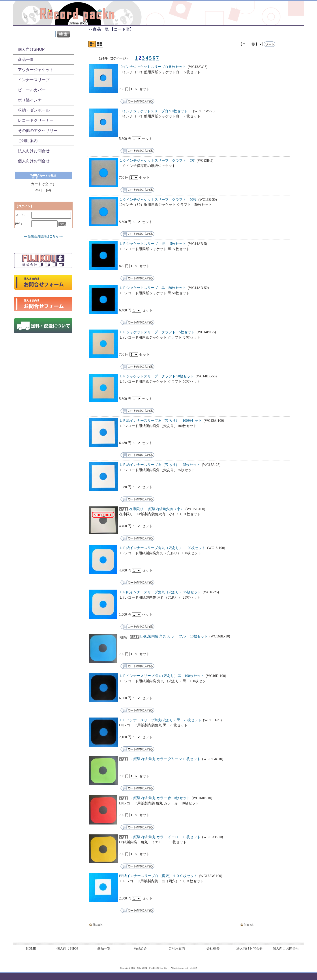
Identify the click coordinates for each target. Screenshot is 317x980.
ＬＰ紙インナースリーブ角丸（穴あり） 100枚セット (162, 548)
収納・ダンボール (34, 110)
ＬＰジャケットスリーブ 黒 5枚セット (153, 244)
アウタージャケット (36, 70)
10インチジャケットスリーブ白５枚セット (153, 67)
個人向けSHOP (31, 49)
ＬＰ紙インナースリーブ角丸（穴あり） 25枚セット (160, 592)
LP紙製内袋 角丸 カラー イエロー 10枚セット (165, 837)
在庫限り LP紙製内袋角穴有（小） (156, 509)
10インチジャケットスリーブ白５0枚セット (155, 111)
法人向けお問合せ (34, 151)
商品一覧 (26, 60)
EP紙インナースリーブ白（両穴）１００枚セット (158, 876)
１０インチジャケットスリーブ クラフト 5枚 (157, 160)
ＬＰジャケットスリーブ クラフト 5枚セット (157, 332)
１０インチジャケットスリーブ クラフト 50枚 (158, 200)
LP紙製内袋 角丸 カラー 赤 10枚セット (159, 798)
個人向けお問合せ (34, 161)
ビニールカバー (32, 90)
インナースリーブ (34, 80)
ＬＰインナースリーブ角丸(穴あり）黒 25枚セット (160, 720)
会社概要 (213, 948)
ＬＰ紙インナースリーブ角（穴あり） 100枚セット (161, 421)
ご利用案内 (28, 141)
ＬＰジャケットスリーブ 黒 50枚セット (153, 288)
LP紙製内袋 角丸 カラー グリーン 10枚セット (165, 759)
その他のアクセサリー (38, 131)
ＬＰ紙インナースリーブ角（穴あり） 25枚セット (160, 465)
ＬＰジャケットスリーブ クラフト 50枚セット (157, 376)
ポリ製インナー (32, 100)
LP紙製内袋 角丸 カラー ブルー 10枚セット (174, 636)
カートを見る (43, 176)
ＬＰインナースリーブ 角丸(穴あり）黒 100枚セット (162, 676)
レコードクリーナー (36, 120)
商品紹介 (140, 948)
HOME (31, 948)
